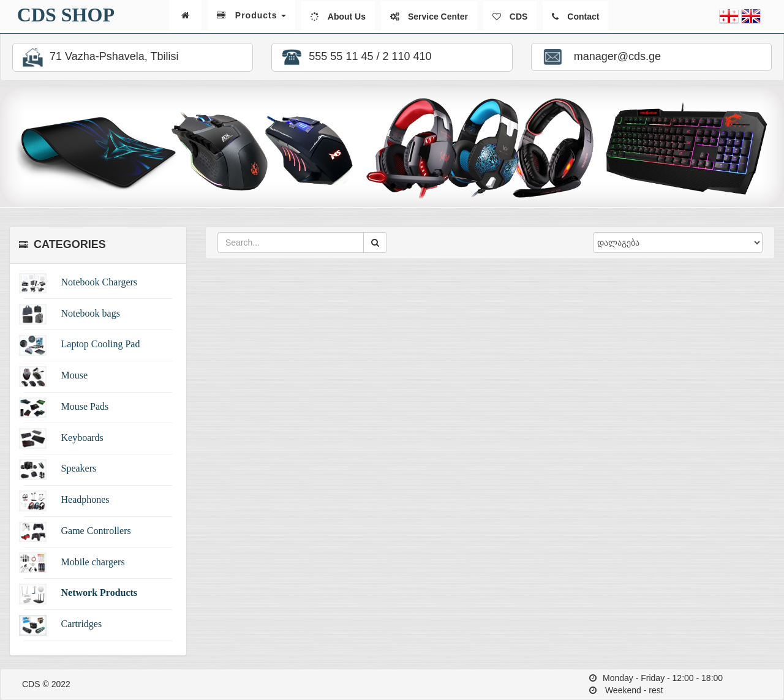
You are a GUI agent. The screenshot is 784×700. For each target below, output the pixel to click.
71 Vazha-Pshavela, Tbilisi (99, 57)
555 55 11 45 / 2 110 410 (355, 57)
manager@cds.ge (600, 57)
